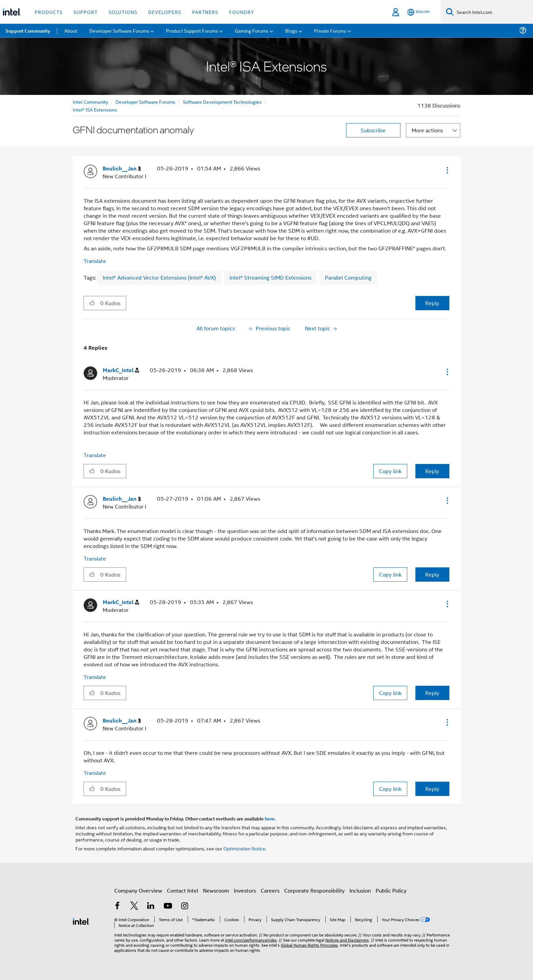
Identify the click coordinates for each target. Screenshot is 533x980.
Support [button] (85, 12)
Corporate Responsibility (314, 890)
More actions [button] (427, 130)
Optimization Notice (244, 848)
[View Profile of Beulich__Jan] (122, 169)
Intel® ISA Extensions (95, 109)
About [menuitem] (71, 30)
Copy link (390, 471)
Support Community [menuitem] (28, 31)
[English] (418, 12)
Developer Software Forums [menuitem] (119, 30)
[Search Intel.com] (493, 12)
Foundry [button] (242, 12)
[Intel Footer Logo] (81, 921)
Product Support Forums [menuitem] (192, 30)
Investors (245, 890)
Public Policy (391, 890)
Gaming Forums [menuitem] (252, 30)
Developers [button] (165, 12)
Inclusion (360, 890)
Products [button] (49, 12)
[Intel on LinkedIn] (151, 906)
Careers (270, 890)
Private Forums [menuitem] (330, 30)
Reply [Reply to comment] (432, 471)
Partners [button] (205, 12)
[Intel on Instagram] (185, 906)
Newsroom (216, 890)
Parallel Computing (348, 277)
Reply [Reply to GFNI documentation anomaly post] (432, 303)
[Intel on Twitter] (134, 906)
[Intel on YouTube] (168, 906)
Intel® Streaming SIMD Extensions (270, 277)
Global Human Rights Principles (309, 945)
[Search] (450, 12)
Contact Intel (183, 890)
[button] (447, 170)
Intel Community (90, 102)
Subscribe (373, 130)
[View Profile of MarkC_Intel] (121, 370)
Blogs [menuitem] (291, 30)
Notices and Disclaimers (347, 940)
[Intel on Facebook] (117, 906)
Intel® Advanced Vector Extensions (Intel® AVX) (159, 277)
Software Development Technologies (222, 102)
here (270, 818)
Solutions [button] (123, 12)
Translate (95, 261)
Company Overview (138, 890)
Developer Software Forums (145, 102)
